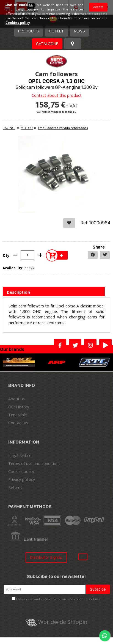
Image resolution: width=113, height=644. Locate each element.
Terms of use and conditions (34, 463)
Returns (15, 487)
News (79, 31)
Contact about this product (57, 95)
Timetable (18, 415)
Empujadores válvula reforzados (63, 128)
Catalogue (47, 44)
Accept (98, 7)
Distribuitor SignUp (46, 557)
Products (29, 31)
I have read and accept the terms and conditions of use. (59, 599)
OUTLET (56, 31)
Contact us (18, 423)
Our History (19, 407)
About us (16, 399)
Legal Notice (20, 456)
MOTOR (27, 128)
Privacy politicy (22, 479)
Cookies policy (21, 471)
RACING (9, 128)
